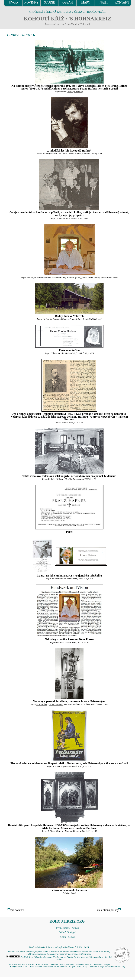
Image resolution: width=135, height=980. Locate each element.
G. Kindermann (56, 704)
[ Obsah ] (63, 932)
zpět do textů (17, 910)
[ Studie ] (76, 928)
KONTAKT (122, 2)
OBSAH (68, 2)
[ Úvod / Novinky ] (63, 928)
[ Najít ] (62, 937)
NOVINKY (31, 2)
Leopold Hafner (94, 86)
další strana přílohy (108, 910)
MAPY (86, 2)
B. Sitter (52, 479)
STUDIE (50, 2)
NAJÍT (104, 2)
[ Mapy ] (72, 932)
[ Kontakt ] (71, 937)
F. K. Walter (42, 704)
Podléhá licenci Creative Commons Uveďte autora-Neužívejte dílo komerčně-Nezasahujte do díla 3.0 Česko (59, 958)
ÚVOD (13, 2)
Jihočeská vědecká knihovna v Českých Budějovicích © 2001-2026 (59, 947)
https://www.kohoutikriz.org (112, 967)
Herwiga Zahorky (75, 92)
